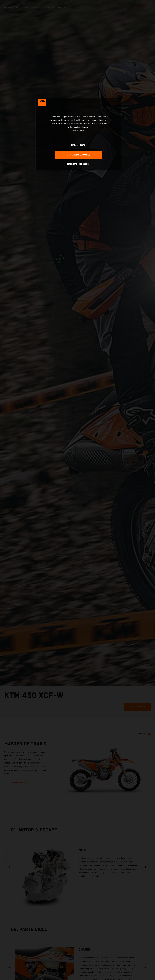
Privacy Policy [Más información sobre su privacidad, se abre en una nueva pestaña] (76, 131)
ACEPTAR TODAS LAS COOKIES (78, 155)
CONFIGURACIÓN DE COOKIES (78, 164)
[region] (78, 134)
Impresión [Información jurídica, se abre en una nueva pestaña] (82, 131)
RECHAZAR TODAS (78, 145)
